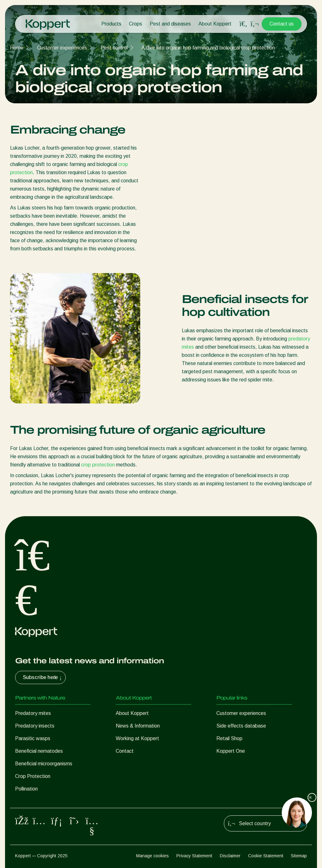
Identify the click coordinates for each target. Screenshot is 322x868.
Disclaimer (230, 856)
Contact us (282, 24)
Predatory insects (35, 726)
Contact (125, 751)
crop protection (98, 465)
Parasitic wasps (33, 738)
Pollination (26, 789)
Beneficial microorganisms (44, 764)
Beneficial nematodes (39, 751)
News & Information (138, 726)
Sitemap (299, 856)
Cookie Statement (266, 856)
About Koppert (215, 24)
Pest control (114, 48)
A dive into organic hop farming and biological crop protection (208, 48)
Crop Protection (33, 776)
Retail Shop (229, 738)
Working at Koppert (137, 738)
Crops (136, 24)
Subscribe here (43, 677)
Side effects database (241, 726)
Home (17, 48)
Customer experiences (62, 48)
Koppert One (231, 751)
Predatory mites (33, 713)
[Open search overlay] (243, 24)
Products (111, 24)
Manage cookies (153, 856)
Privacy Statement (194, 856)
